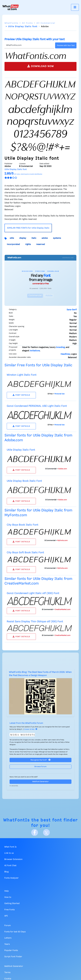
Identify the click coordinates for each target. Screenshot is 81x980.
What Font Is (10, 847)
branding (60, 347)
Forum (8, 926)
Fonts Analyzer (11, 878)
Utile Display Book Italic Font (24, 481)
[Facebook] (35, 832)
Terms (7, 973)
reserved (40, 244)
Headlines (65, 354)
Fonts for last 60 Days (15, 932)
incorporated (13, 244)
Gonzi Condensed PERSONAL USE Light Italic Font (37, 406)
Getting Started (12, 903)
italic (34, 238)
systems (57, 238)
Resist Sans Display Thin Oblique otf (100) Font (35, 622)
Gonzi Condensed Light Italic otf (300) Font (33, 593)
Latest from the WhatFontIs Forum (26, 723)
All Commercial (46, 23)
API (6, 916)
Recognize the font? (40, 760)
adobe (45, 238)
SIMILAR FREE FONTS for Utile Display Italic (28, 228)
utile (12, 238)
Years (7, 944)
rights (28, 244)
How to (8, 897)
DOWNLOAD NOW (41, 66)
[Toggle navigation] (75, 7)
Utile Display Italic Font (21, 450)
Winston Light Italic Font (22, 375)
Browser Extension (13, 859)
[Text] (29, 45)
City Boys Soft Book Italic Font (25, 553)
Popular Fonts (11, 950)
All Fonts (27, 23)
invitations (35, 351)
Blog (6, 872)
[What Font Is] (11, 7)
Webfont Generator (40, 782)
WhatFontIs (11, 23)
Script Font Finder (13, 957)
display (23, 238)
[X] (46, 832)
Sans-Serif (72, 310)
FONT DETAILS (21, 395)
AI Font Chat (10, 866)
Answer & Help (31, 729)
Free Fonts (9, 910)
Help (7, 891)
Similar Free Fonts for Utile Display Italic (38, 365)
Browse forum (40, 767)
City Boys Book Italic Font (22, 525)
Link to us (9, 853)
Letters (8, 938)
